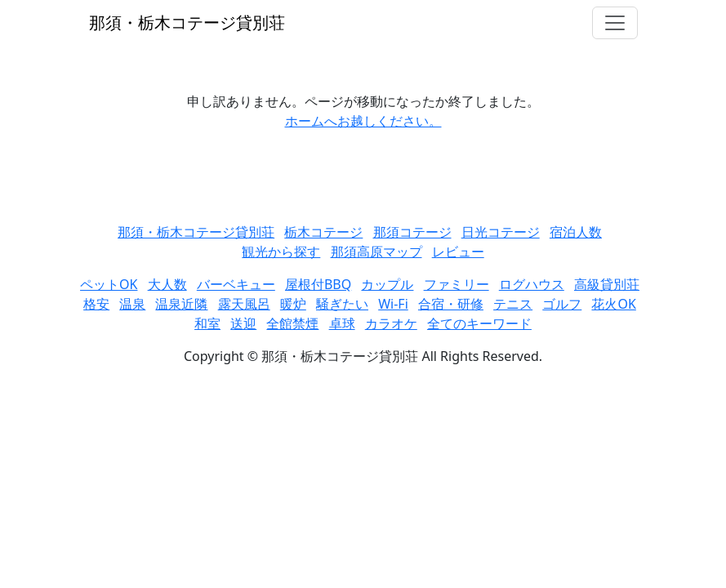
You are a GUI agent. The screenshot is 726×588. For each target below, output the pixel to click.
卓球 (342, 323)
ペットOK (109, 284)
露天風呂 (244, 304)
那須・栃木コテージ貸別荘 (187, 22)
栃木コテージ (323, 232)
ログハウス (532, 284)
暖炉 (293, 304)
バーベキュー (236, 284)
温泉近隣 (181, 304)
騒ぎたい (342, 304)
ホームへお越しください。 (363, 121)
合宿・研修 (451, 304)
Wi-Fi (393, 304)
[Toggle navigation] (615, 23)
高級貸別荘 (607, 284)
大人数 (167, 284)
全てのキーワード (479, 323)
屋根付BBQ (318, 284)
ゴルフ (562, 304)
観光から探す (281, 252)
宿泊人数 (576, 232)
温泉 (132, 304)
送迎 (243, 323)
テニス (513, 304)
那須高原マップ (376, 252)
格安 (96, 304)
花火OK (613, 304)
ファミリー (457, 284)
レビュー (458, 252)
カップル (387, 284)
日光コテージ (501, 232)
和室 (207, 323)
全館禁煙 (292, 323)
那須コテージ (412, 232)
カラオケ (391, 323)
